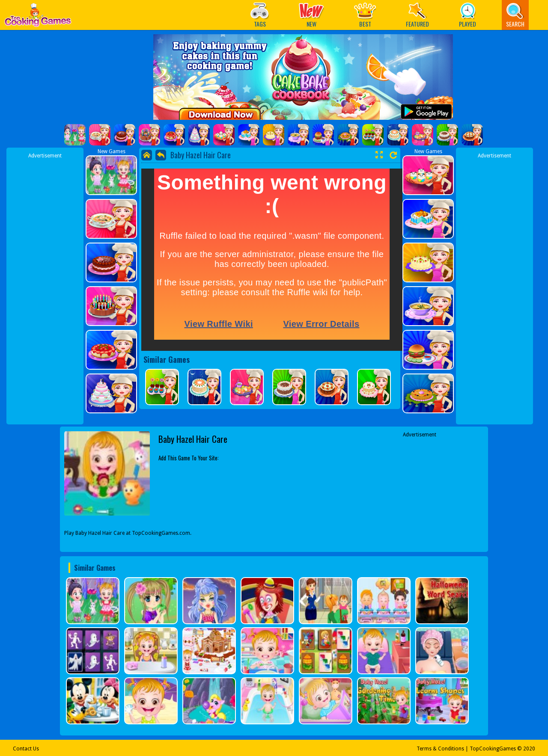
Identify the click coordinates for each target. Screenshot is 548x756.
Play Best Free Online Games (38, 17)
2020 (529, 749)
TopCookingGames (493, 749)
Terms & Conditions (440, 749)
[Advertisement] (45, 288)
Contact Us (26, 749)
